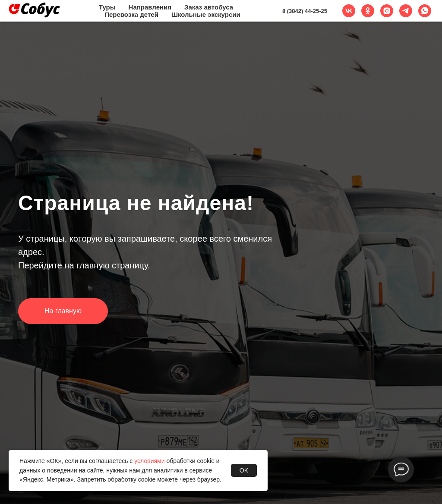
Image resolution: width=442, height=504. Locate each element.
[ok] (368, 11)
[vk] (349, 11)
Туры (107, 7)
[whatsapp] (425, 11)
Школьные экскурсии (206, 14)
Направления (150, 7)
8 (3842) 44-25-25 (305, 11)
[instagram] (387, 11)
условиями (149, 461)
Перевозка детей (131, 14)
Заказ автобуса (209, 7)
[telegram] (406, 11)
